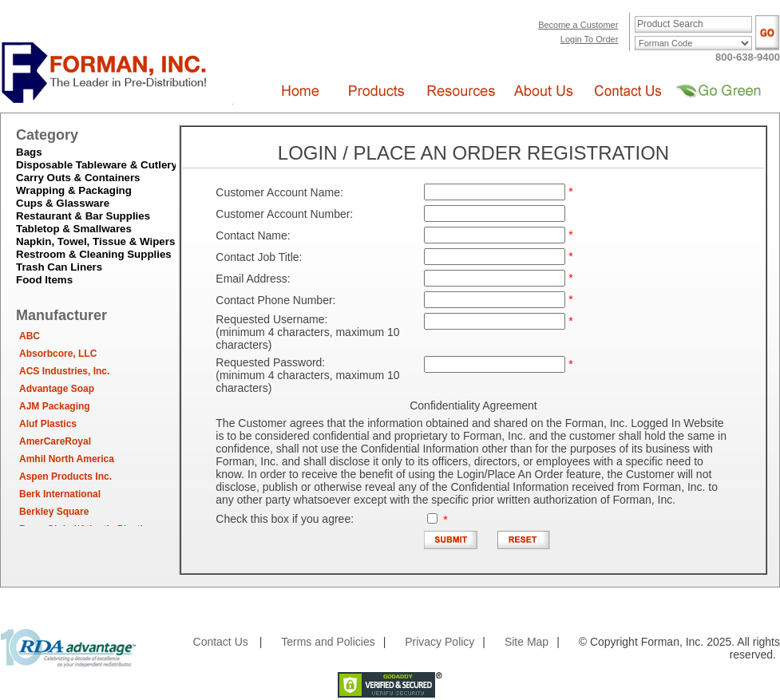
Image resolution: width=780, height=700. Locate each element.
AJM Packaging (55, 406)
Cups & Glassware (63, 203)
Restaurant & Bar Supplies (83, 216)
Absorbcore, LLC (58, 354)
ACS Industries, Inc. (64, 371)
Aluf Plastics (48, 424)
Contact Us (221, 642)
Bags (29, 152)
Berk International (60, 494)
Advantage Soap (57, 389)
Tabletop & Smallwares (74, 229)
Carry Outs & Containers (78, 178)
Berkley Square (54, 512)
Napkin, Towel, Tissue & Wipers (95, 241)
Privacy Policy (439, 642)
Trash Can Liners (59, 267)
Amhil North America (67, 459)
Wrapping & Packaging (74, 190)
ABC (30, 336)
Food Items (44, 280)
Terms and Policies (328, 642)
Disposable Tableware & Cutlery (97, 165)
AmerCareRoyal (55, 441)
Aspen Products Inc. (65, 477)
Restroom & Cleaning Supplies (94, 254)
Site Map (527, 642)
